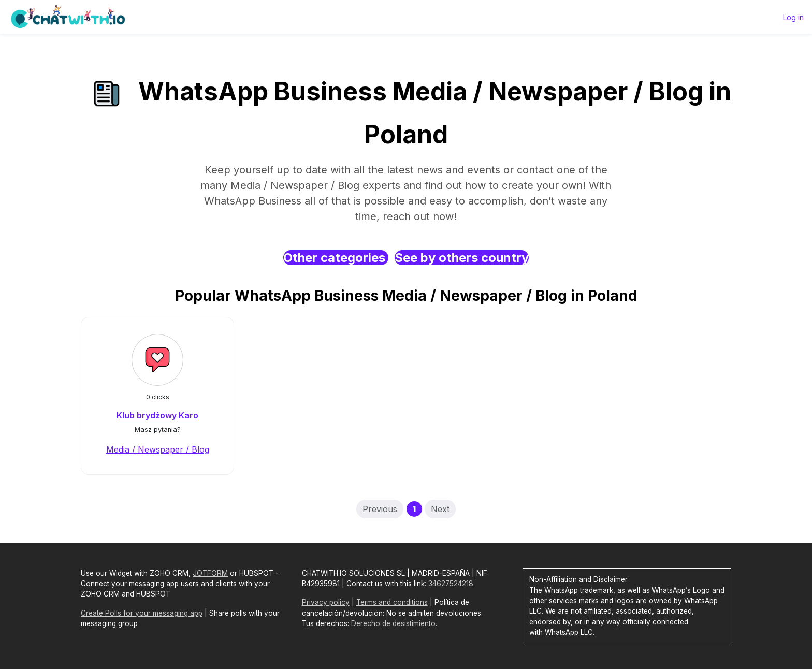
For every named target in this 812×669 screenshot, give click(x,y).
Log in (793, 17)
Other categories (336, 258)
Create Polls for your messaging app (142, 613)
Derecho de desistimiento (393, 623)
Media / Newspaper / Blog (158, 449)
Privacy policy (326, 602)
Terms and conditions (392, 602)
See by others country (462, 258)
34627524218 (451, 584)
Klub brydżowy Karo (157, 415)
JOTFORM (210, 573)
